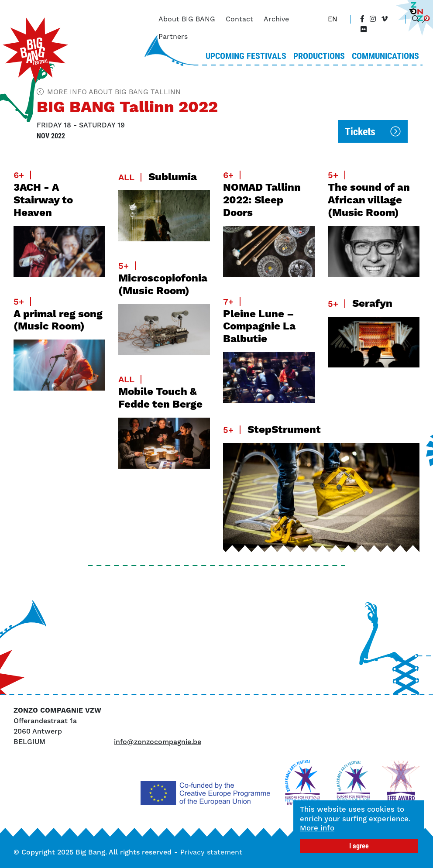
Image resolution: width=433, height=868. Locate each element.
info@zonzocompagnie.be (158, 742)
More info (318, 828)
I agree (359, 846)
